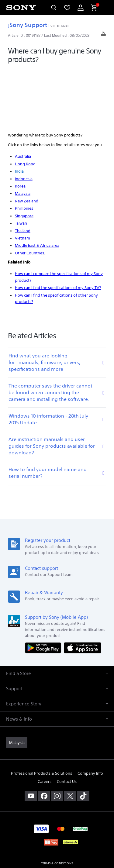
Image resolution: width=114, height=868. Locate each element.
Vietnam (22, 179)
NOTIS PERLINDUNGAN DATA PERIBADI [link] (57, 827)
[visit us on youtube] (31, 737)
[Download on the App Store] (83, 588)
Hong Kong (25, 104)
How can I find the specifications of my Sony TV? (58, 228)
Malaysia (23, 134)
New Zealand (27, 142)
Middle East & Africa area (37, 186)
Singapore (24, 157)
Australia (23, 97)
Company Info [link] (90, 714)
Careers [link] (45, 722)
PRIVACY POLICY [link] (57, 812)
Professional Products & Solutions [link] (41, 714)
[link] (17, 684)
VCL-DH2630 (59, 26)
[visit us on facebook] (44, 737)
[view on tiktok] (83, 737)
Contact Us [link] (67, 722)
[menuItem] (67, 8)
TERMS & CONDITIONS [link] (57, 804)
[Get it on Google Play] (44, 588)
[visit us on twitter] (70, 737)
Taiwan (21, 164)
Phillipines (24, 149)
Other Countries (29, 194)
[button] (57, 614)
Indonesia (24, 119)
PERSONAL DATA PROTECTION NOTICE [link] (57, 819)
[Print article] (103, 35)
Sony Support (28, 25)
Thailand (23, 171)
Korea (20, 127)
